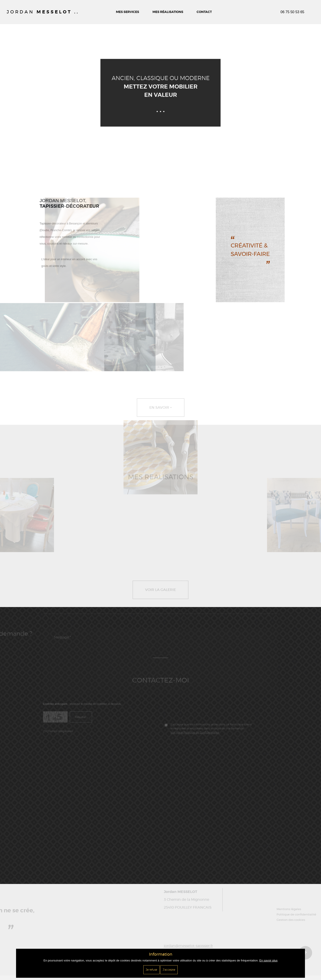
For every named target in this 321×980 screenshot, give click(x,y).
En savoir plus (268, 960)
